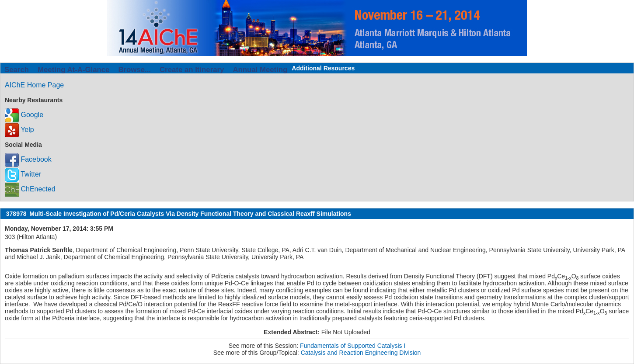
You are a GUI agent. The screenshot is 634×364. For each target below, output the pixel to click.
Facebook (28, 159)
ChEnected (30, 189)
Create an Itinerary (192, 70)
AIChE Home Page (34, 85)
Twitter (23, 174)
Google (24, 115)
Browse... (134, 70)
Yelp (19, 130)
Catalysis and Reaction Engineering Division (361, 353)
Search (17, 70)
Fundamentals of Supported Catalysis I (353, 346)
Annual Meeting (260, 70)
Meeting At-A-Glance (73, 70)
